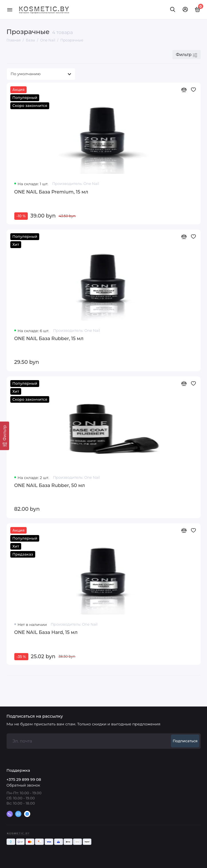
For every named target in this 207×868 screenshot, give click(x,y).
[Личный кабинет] (185, 9)
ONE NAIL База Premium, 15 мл (51, 192)
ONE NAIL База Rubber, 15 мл (49, 338)
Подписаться (185, 741)
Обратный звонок (23, 785)
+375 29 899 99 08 (24, 779)
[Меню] (10, 10)
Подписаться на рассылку (35, 716)
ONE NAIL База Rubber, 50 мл (50, 485)
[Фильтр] (5, 436)
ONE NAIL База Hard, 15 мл (46, 632)
